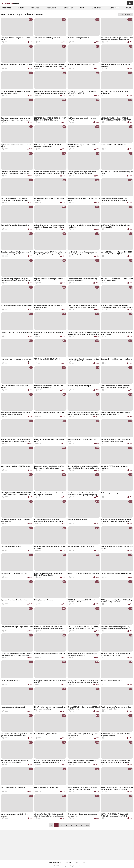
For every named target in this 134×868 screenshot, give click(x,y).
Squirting (10, 3)
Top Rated (35, 8)
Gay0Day (129, 8)
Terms (68, 862)
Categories (68, 8)
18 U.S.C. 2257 (81, 862)
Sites (82, 8)
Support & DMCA (54, 862)
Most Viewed (52, 8)
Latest (21, 8)
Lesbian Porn (97, 8)
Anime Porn (114, 8)
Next (87, 825)
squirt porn (6, 8)
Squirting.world (65, 866)
